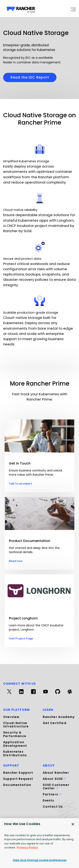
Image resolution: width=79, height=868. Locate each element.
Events (49, 800)
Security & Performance (15, 734)
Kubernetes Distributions (15, 753)
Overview (11, 717)
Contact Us (53, 807)
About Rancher (56, 773)
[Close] (73, 824)
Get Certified (55, 723)
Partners (52, 794)
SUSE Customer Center (56, 787)
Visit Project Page (21, 638)
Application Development (15, 744)
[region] (39, 843)
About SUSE (54, 779)
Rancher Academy (59, 717)
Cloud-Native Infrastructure (16, 725)
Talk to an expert (20, 484)
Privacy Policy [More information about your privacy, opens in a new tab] (27, 847)
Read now (16, 561)
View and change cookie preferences (40, 860)
